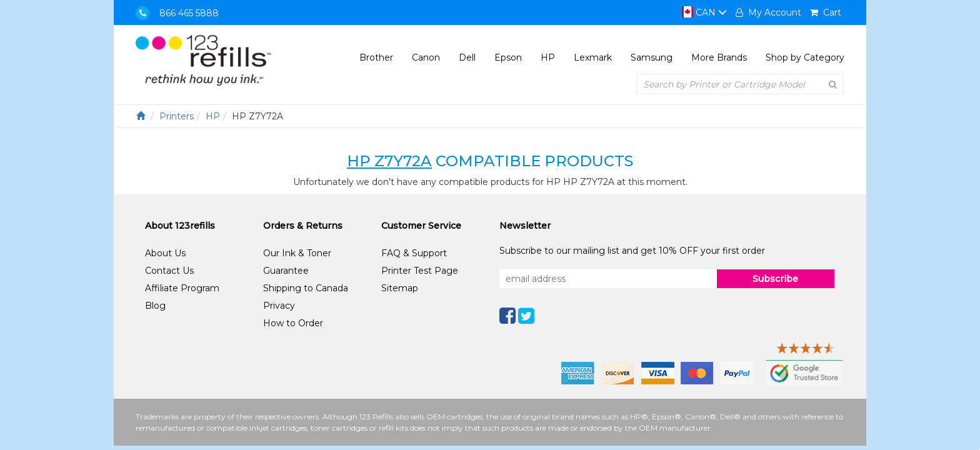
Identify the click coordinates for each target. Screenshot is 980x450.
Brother (376, 57)
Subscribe (775, 279)
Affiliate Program (182, 288)
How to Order (293, 323)
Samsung (652, 57)
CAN (704, 12)
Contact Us (169, 271)
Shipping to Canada (306, 288)
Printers (177, 116)
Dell (467, 57)
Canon (426, 57)
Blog (155, 306)
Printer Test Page (420, 271)
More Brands (719, 57)
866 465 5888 (189, 13)
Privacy (279, 306)
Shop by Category (805, 57)
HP (548, 57)
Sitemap (400, 288)
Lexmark (593, 57)
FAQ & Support (414, 253)
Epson (508, 57)
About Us (165, 253)
